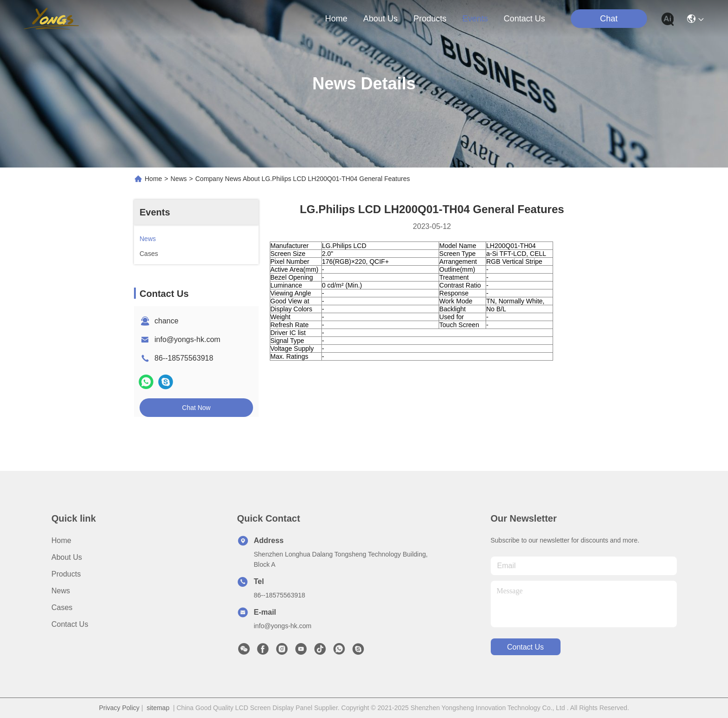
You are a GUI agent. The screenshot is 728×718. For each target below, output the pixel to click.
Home (336, 19)
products (430, 19)
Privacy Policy (119, 708)
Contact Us (70, 624)
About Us (67, 557)
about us (381, 19)
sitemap (158, 708)
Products (66, 574)
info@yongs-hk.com (187, 339)
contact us (524, 19)
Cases (62, 607)
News (179, 179)
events (475, 19)
